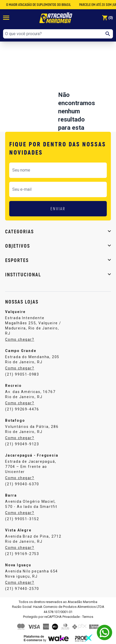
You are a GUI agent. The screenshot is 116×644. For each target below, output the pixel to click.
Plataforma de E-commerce (34, 638)
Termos (88, 617)
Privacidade (71, 617)
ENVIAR (58, 209)
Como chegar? (20, 339)
